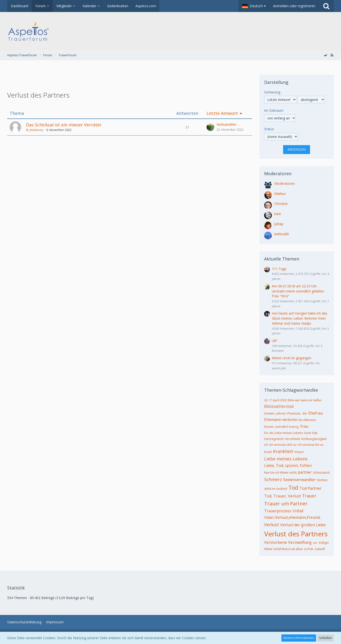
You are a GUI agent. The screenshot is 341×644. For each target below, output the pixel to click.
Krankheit (283, 451)
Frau (304, 426)
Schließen (326, 638)
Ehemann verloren (281, 420)
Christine (281, 204)
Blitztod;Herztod (279, 406)
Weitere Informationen (299, 638)
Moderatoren (285, 183)
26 (266, 400)
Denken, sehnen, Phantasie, (283, 413)
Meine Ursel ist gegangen (292, 358)
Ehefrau (316, 413)
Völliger (324, 543)
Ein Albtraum (307, 420)
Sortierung (272, 92)
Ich (266, 445)
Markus (280, 194)
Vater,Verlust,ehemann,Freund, (292, 517)
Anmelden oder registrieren (294, 6)
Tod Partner (311, 488)
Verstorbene (276, 542)
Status (269, 129)
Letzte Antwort (222, 113)
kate (278, 214)
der (305, 413)
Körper (299, 452)
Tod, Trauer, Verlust (283, 496)
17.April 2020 (278, 400)
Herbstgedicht (274, 439)
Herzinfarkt (292, 439)
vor (315, 543)
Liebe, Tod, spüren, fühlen (288, 465)
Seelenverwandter (299, 480)
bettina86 (282, 234)
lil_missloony (35, 130)
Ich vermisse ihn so (311, 445)
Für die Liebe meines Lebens (283, 433)
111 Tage (279, 269)
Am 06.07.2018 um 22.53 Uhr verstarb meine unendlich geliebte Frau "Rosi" (298, 291)
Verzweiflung (300, 542)
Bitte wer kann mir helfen (305, 400)
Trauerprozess (278, 511)
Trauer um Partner (286, 504)
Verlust (272, 525)
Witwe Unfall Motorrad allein (283, 549)
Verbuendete (226, 124)
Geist (308, 433)
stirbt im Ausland (276, 489)
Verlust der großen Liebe (303, 525)
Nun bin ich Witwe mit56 (280, 473)
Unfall (298, 511)
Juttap (279, 224)
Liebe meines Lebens (286, 459)
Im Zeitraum (274, 110)
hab (315, 433)
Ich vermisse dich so (283, 445)
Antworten (187, 113)
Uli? (274, 341)
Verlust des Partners (296, 534)
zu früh (309, 549)
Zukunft (320, 549)
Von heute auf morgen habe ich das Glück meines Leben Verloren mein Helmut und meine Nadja (300, 318)
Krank (268, 452)
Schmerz (273, 479)
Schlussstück (321, 473)
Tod (293, 488)
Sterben (322, 480)
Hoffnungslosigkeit (314, 439)
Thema (17, 113)
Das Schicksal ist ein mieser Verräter (64, 125)
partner (305, 472)
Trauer (309, 496)
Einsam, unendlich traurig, (282, 427)
